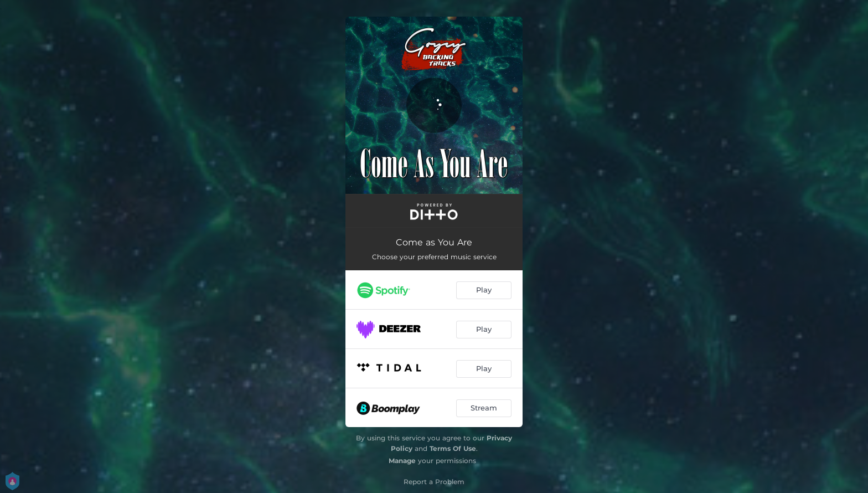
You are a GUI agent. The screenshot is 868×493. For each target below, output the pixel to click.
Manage (402, 461)
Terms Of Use (453, 448)
